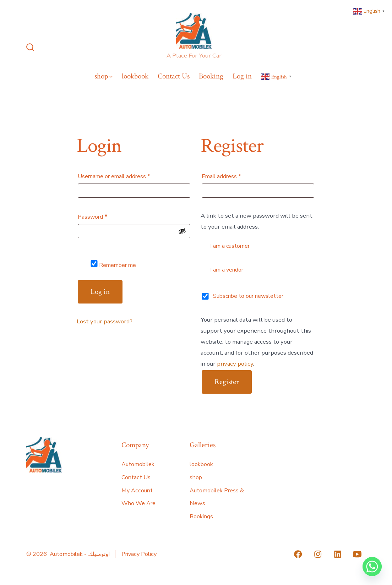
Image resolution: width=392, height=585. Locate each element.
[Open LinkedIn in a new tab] (338, 554)
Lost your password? (105, 321)
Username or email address (125, 176)
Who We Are (138, 503)
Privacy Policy (139, 554)
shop (104, 76)
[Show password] (182, 231)
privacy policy (235, 364)
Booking (211, 76)
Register (227, 382)
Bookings (201, 516)
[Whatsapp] (372, 567)
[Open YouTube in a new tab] (357, 554)
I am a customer (226, 245)
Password (104, 216)
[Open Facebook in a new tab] (298, 554)
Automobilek (138, 464)
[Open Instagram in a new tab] (318, 554)
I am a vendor (222, 269)
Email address (232, 176)
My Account (137, 491)
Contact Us (174, 76)
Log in (242, 76)
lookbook (135, 76)
